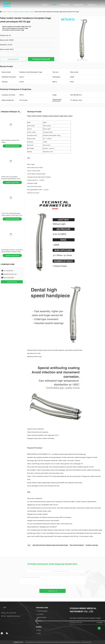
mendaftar (99, 623)
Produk (54, 5)
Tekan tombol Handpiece (77, 545)
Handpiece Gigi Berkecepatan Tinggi (23, 12)
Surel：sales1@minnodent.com (11, 616)
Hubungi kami (78, 5)
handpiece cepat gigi (92, 545)
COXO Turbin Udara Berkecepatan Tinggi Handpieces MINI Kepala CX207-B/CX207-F (12, 215)
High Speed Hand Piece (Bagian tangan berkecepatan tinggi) (50, 545)
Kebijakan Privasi (18, 642)
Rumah (45, 5)
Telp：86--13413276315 (9, 613)
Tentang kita (65, 5)
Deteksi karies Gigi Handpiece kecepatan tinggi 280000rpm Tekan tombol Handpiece (11, 179)
